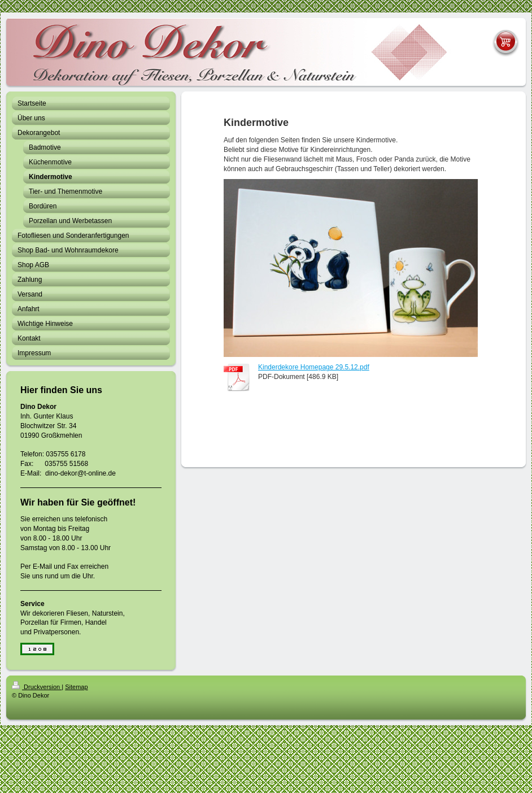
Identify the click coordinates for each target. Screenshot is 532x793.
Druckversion (37, 687)
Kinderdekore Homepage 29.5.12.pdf (314, 367)
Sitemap (76, 687)
